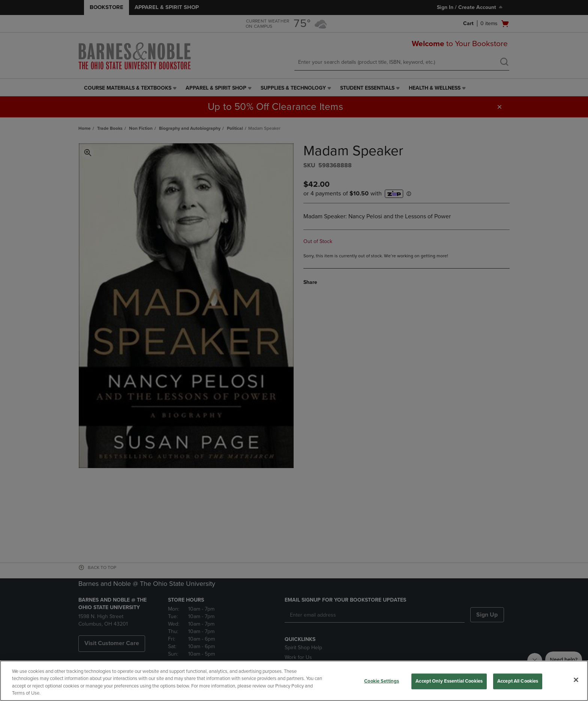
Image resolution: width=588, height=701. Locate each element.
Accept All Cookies (518, 681)
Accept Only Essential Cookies (449, 681)
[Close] (576, 680)
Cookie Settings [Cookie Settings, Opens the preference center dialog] (382, 681)
